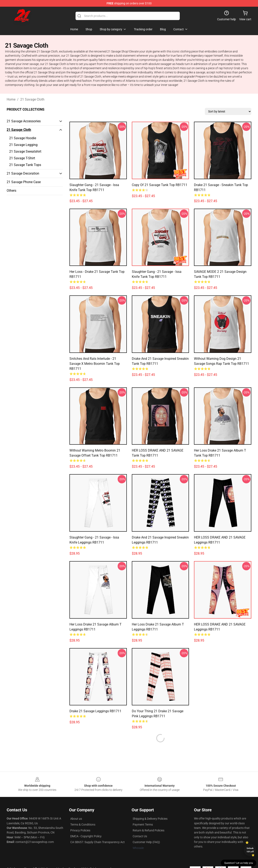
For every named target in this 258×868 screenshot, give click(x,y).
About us (76, 809)
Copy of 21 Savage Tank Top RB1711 (160, 185)
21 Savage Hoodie (23, 138)
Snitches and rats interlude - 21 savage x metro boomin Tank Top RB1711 (95, 364)
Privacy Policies (80, 820)
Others (11, 191)
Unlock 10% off (250, 850)
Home (11, 99)
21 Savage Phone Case (24, 182)
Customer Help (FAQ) (146, 832)
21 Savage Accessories (24, 121)
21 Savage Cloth (32, 99)
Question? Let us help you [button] (239, 863)
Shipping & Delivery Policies (150, 809)
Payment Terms (143, 814)
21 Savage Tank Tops (25, 165)
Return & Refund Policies (149, 820)
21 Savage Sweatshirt (25, 151)
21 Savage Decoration (23, 173)
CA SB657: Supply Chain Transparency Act (98, 832)
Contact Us (140, 826)
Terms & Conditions (83, 814)
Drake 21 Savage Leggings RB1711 (95, 711)
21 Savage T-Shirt (22, 158)
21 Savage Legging (23, 145)
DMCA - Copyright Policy (86, 826)
